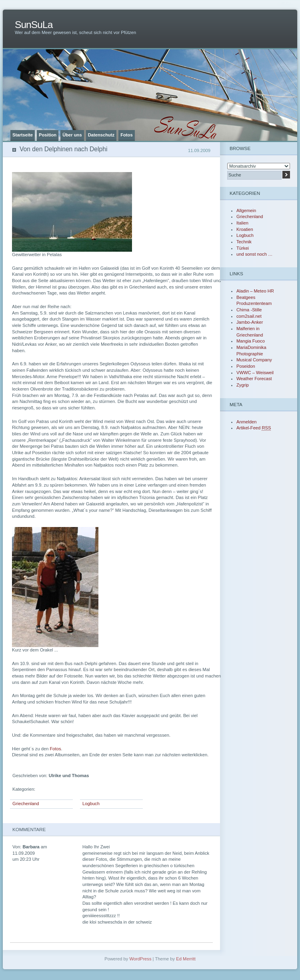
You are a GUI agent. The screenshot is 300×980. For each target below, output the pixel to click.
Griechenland (26, 804)
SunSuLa (34, 25)
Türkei (243, 248)
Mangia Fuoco (251, 341)
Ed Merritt (186, 959)
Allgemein (246, 210)
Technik (244, 242)
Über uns (72, 135)
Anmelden (246, 422)
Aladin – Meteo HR (255, 291)
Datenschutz (101, 135)
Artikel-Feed (254, 428)
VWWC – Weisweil (255, 373)
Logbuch (91, 804)
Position (48, 135)
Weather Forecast (254, 379)
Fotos (126, 135)
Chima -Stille (249, 310)
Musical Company (254, 360)
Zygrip (243, 385)
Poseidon (246, 366)
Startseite (23, 135)
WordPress (140, 959)
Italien (242, 223)
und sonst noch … (254, 254)
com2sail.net (249, 316)
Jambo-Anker (250, 322)
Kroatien (245, 229)
